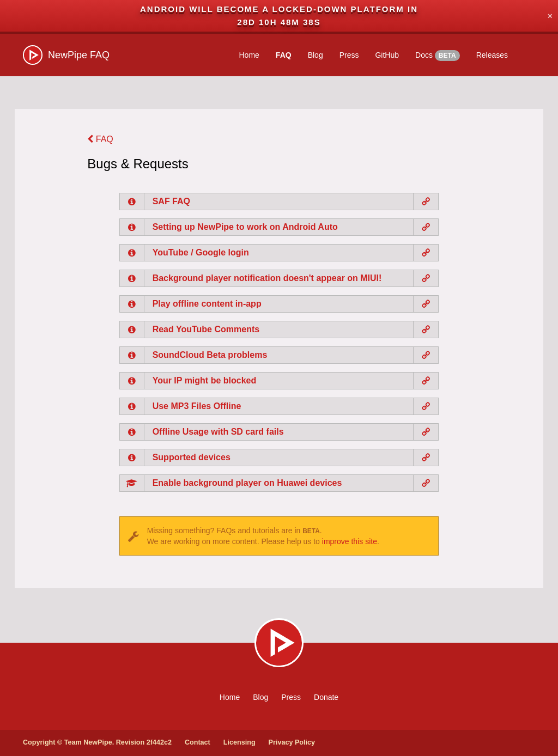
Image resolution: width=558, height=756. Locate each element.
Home (249, 55)
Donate (326, 697)
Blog (316, 55)
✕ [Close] (550, 16)
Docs (438, 56)
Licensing (239, 742)
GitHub (387, 55)
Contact (198, 742)
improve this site (350, 541)
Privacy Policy (292, 742)
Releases (492, 55)
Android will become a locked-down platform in (279, 9)
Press (349, 55)
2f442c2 (159, 742)
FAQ (284, 55)
